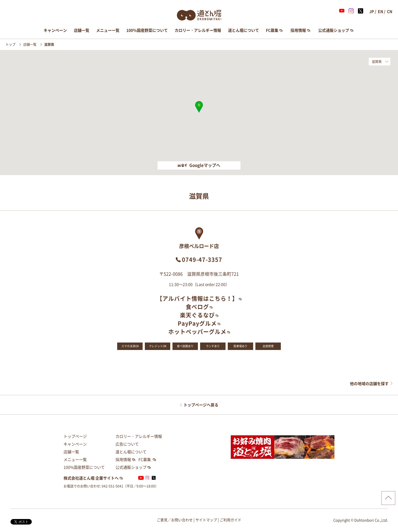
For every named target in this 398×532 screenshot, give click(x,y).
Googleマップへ (199, 165)
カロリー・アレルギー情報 (198, 30)
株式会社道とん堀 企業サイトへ (91, 478)
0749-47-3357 (202, 260)
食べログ (197, 307)
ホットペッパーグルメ (197, 332)
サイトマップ (206, 520)
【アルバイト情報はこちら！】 (197, 299)
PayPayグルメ (197, 323)
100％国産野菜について (147, 30)
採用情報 (298, 30)
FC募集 (272, 30)
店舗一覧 (82, 30)
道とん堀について (243, 30)
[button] (199, 107)
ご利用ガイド (231, 520)
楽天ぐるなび (197, 315)
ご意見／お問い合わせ (175, 520)
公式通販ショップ (334, 30)
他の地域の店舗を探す (369, 384)
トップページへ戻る (201, 405)
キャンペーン (55, 30)
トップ (11, 44)
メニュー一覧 (108, 30)
